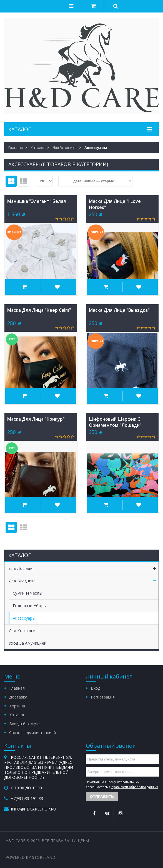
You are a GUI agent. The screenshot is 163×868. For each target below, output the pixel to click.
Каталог (17, 715)
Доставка (18, 697)
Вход (96, 688)
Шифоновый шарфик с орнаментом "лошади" (115, 422)
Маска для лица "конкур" (36, 419)
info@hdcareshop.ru (33, 809)
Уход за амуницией (27, 643)
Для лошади (84, 568)
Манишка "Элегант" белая (37, 201)
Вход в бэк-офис (25, 724)
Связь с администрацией (32, 733)
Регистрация (103, 697)
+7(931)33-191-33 (27, 798)
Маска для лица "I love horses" (115, 204)
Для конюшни (22, 631)
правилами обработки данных (135, 787)
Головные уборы (30, 606)
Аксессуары (24, 618)
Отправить (102, 797)
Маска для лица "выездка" (119, 310)
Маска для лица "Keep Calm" (39, 310)
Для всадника (84, 581)
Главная (17, 688)
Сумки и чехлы (27, 593)
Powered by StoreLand (30, 857)
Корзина (17, 706)
